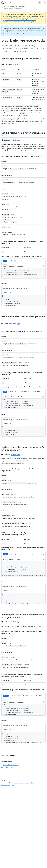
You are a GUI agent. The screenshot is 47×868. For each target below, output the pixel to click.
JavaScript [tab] (12, 266)
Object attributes (10, 65)
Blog (13, 785)
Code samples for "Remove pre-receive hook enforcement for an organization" (23, 690)
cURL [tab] (5, 266)
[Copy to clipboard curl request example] (43, 266)
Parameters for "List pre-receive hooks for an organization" (22, 156)
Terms (16, 783)
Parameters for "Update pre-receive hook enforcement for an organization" (23, 470)
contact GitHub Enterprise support (24, 22)
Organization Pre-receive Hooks (14, 9)
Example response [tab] (9, 288)
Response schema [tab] (22, 288)
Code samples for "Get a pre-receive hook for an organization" (23, 387)
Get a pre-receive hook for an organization (23, 317)
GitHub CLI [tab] (20, 266)
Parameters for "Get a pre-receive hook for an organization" (22, 331)
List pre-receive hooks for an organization (23, 134)
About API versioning (29, 34)
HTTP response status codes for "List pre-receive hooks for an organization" (23, 242)
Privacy (21, 783)
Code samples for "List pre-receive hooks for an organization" (23, 256)
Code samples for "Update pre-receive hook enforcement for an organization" (23, 549)
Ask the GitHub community (10, 765)
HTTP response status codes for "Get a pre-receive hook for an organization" (23, 373)
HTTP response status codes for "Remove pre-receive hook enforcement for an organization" (22, 675)
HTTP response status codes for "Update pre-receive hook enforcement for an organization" (21, 534)
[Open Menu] (44, 3)
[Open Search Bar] (40, 3)
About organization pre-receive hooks (22, 59)
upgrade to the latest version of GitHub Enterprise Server (20, 20)
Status (27, 783)
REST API (7, 7)
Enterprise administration (19, 7)
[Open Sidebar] (2, 8)
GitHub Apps (16, 140)
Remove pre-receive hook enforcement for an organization (23, 616)
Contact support (7, 767)
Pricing (32, 783)
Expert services (6, 785)
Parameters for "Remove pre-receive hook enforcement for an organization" (23, 633)
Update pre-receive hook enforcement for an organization (23, 448)
